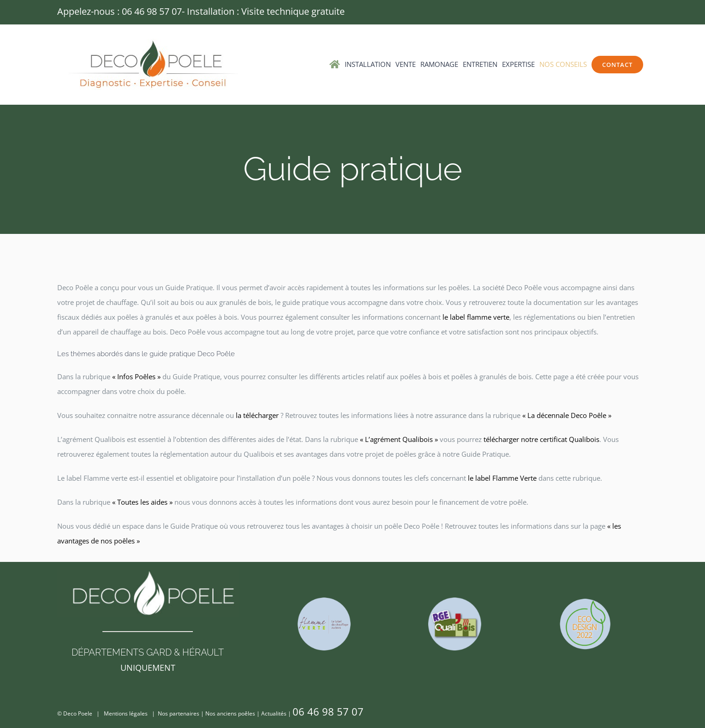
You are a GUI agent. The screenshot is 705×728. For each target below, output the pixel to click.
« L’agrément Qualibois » (399, 439)
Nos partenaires (179, 713)
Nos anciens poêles (230, 713)
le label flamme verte (476, 317)
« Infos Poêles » (136, 376)
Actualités (274, 713)
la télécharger (257, 415)
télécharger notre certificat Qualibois (541, 439)
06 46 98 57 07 (152, 11)
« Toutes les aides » (142, 502)
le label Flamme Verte (502, 478)
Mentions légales (126, 713)
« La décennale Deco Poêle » (567, 415)
